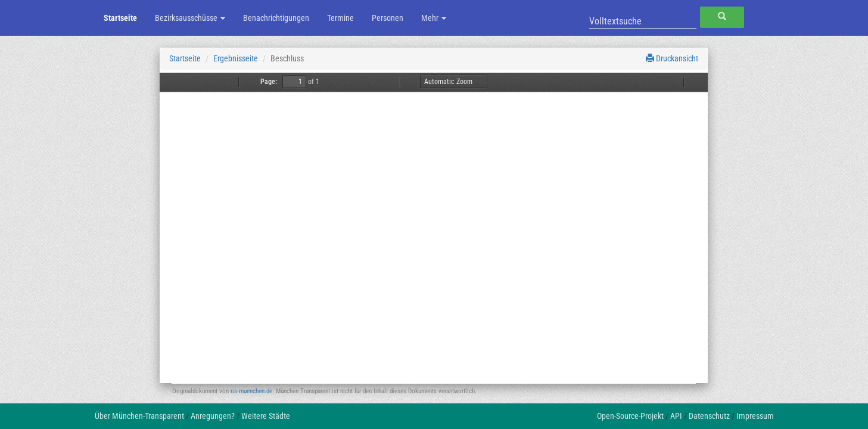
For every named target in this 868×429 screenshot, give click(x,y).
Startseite (120, 18)
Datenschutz (709, 416)
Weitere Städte (266, 416)
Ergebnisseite (236, 58)
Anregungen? (213, 416)
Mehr (434, 18)
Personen (388, 18)
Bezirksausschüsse (190, 18)
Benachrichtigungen (276, 18)
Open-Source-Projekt (630, 416)
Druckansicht (672, 58)
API (676, 416)
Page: (269, 82)
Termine (340, 18)
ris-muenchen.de (251, 391)
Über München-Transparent (139, 416)
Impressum (755, 416)
